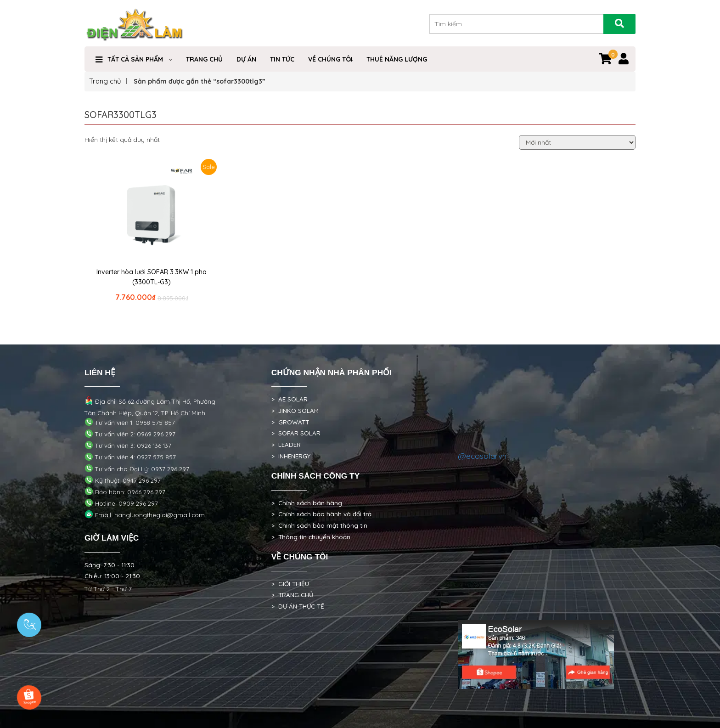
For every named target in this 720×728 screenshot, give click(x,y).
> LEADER (286, 445)
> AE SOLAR (290, 399)
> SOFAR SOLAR (296, 433)
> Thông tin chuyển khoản (311, 537)
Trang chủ (105, 81)
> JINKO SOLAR (295, 411)
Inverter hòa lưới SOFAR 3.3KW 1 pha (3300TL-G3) (152, 277)
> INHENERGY (291, 456)
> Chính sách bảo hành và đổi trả (321, 514)
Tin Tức (282, 59)
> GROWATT (290, 422)
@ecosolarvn (482, 456)
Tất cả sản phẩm (135, 59)
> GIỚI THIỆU (290, 584)
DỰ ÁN (246, 59)
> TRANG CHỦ (292, 595)
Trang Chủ (204, 59)
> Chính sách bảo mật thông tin (319, 525)
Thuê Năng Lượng (397, 59)
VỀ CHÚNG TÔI (330, 59)
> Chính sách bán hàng (307, 503)
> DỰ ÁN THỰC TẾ (298, 606)
